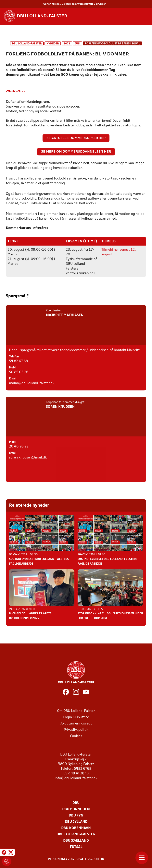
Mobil (13, 373)
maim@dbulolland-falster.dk (32, 389)
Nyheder (53, 44)
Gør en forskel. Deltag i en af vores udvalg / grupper (75, 4)
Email (13, 384)
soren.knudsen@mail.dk (28, 472)
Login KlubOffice (76, 717)
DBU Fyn (76, 815)
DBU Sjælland (76, 841)
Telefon (14, 362)
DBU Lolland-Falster (27, 44)
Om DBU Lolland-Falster (76, 711)
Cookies (76, 736)
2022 (67, 44)
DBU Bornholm (76, 809)
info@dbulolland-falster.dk (76, 778)
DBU (76, 803)
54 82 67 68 (19, 367)
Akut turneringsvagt (76, 723)
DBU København (76, 828)
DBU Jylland (76, 822)
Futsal (76, 847)
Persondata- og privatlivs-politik (76, 859)
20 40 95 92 (19, 461)
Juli (77, 44)
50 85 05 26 (19, 378)
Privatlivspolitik (76, 730)
